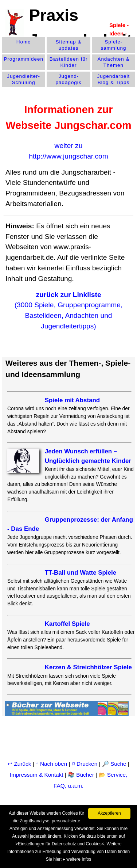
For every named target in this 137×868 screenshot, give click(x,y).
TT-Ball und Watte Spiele (81, 573)
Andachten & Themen (113, 62)
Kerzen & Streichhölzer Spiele (88, 667)
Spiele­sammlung (113, 45)
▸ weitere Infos (77, 859)
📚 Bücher (81, 775)
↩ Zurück (19, 764)
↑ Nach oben (51, 764)
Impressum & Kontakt (37, 775)
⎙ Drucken (85, 764)
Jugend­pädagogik (69, 79)
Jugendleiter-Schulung (24, 79)
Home (24, 42)
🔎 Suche (114, 764)
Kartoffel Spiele (67, 624)
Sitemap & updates (69, 45)
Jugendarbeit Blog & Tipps (114, 79)
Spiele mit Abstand (72, 400)
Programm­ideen (24, 59)
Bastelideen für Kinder (69, 62)
